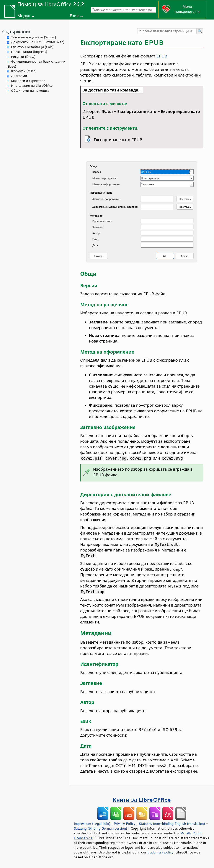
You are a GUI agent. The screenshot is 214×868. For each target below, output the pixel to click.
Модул (24, 16)
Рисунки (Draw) (23, 57)
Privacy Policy (124, 824)
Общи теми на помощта (30, 91)
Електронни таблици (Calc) (32, 47)
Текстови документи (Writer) (34, 37)
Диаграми (19, 76)
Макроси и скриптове (28, 81)
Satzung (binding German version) (100, 828)
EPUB (162, 56)
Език (74, 16)
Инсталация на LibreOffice (32, 86)
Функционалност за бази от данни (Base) (36, 64)
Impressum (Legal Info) (92, 824)
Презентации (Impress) (29, 52)
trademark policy (160, 852)
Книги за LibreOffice (142, 800)
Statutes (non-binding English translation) (172, 824)
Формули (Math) (24, 71)
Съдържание (17, 32)
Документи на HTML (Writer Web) (38, 42)
